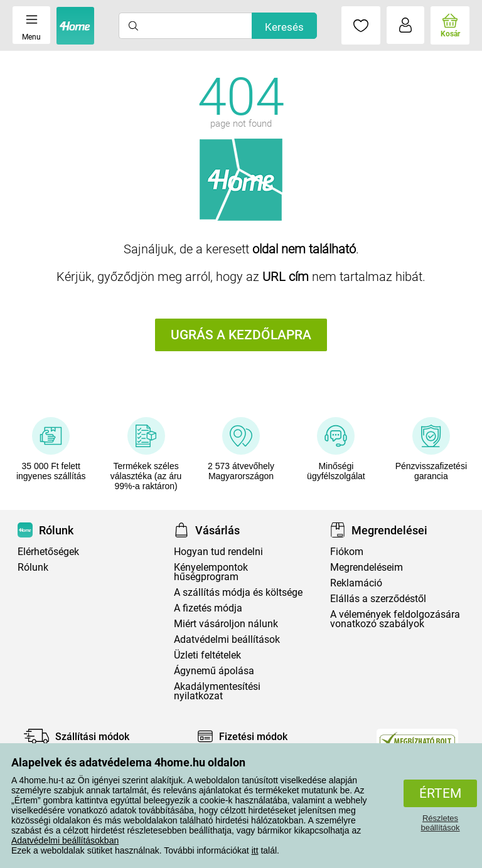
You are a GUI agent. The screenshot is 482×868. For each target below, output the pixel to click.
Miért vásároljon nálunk (226, 624)
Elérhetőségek (48, 552)
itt (255, 850)
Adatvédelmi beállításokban (65, 840)
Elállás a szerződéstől (378, 599)
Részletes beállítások (440, 823)
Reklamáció (356, 583)
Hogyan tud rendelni (218, 552)
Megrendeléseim (367, 567)
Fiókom (347, 552)
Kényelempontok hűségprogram (211, 572)
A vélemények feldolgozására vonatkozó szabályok (395, 619)
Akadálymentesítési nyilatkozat (217, 691)
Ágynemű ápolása (214, 671)
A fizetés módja (208, 608)
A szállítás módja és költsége (238, 592)
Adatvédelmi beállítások (227, 639)
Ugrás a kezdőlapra (241, 335)
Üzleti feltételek (207, 655)
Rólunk (33, 567)
